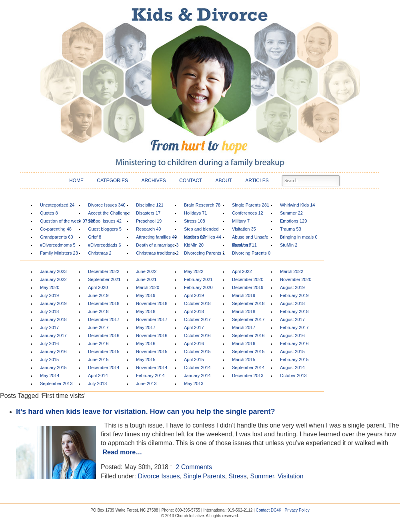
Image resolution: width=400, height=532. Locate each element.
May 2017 (146, 327)
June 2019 (98, 295)
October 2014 (197, 367)
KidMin (194, 245)
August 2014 (292, 367)
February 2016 (294, 343)
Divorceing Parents (204, 253)
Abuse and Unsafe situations (250, 238)
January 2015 (53, 367)
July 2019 (49, 295)
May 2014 (50, 375)
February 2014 (150, 375)
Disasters (148, 213)
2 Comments (194, 467)
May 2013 (194, 383)
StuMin (289, 245)
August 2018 (292, 303)
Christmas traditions (157, 253)
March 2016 (244, 343)
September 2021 (104, 279)
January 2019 (53, 303)
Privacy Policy (297, 510)
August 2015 (292, 351)
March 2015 (244, 359)
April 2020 (98, 287)
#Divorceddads (105, 245)
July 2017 (49, 327)
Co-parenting (56, 229)
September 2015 (248, 351)
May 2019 (146, 295)
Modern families (203, 237)
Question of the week (64, 221)
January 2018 (53, 319)
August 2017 (292, 319)
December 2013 (248, 375)
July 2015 (49, 359)
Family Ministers (59, 253)
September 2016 (248, 335)
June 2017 (98, 327)
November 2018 (152, 303)
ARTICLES (257, 181)
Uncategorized (57, 205)
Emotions (293, 221)
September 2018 (248, 303)
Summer (291, 213)
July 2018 (49, 311)
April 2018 (194, 311)
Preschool (149, 221)
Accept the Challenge (109, 214)
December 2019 (248, 287)
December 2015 (104, 351)
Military (241, 221)
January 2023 (53, 271)
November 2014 (152, 367)
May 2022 (194, 271)
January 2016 (53, 351)
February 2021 (198, 279)
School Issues (105, 221)
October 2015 (197, 351)
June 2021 (146, 279)
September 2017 (248, 319)
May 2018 (146, 311)
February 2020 (198, 287)
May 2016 (146, 343)
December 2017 (104, 319)
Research (148, 229)
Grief (95, 237)
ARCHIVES (153, 181)
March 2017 (244, 327)
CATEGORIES (112, 181)
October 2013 (293, 375)
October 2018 (197, 303)
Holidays (196, 213)
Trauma (291, 229)
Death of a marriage (157, 245)
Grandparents (57, 237)
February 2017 (294, 327)
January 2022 (53, 279)
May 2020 (50, 287)
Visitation (244, 229)
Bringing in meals (299, 237)
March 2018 (244, 311)
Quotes (49, 213)
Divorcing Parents (251, 253)
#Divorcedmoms (58, 245)
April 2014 (98, 375)
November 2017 (152, 319)
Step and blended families (201, 230)
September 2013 (56, 383)
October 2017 (197, 319)
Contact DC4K (268, 510)
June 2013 (146, 383)
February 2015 (294, 359)
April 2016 (194, 343)
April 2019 (194, 295)
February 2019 (294, 295)
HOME (76, 181)
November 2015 (152, 351)
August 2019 (292, 287)
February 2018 (294, 311)
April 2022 (242, 271)
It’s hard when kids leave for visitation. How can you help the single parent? (145, 412)
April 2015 (194, 359)
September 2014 (248, 367)
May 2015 (146, 359)
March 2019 (244, 295)
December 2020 (248, 279)
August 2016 (292, 335)
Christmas (100, 253)
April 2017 (194, 327)
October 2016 (197, 335)
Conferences (248, 213)
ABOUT (224, 181)
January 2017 (53, 335)
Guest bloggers (105, 229)
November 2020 (296, 279)
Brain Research (202, 205)
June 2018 (98, 311)
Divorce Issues (107, 205)
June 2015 (98, 359)
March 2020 (148, 287)
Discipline (150, 205)
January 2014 (197, 375)
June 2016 (98, 343)
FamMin (242, 245)
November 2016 (152, 335)
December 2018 (104, 303)
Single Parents (251, 205)
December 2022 (104, 271)
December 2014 (104, 367)
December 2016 (104, 335)
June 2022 (146, 271)
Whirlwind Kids (297, 205)
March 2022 (292, 271)
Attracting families (156, 237)
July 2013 (97, 383)
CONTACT (191, 181)
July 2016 (49, 343)
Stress (195, 221)
